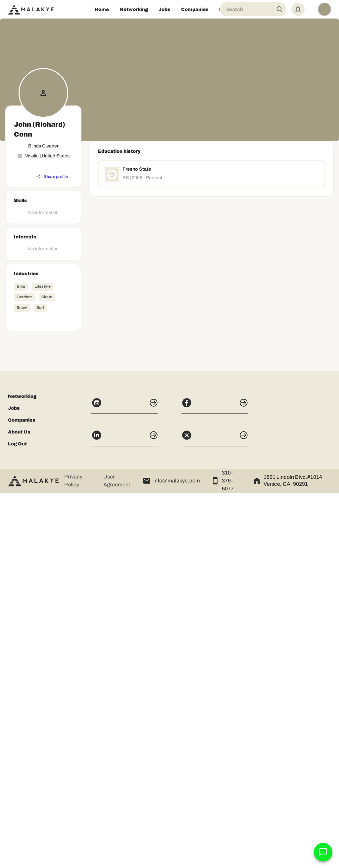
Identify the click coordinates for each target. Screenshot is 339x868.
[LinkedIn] (124, 813)
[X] (215, 813)
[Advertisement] (43, 610)
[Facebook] (215, 781)
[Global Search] (279, 9)
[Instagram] (124, 781)
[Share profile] (52, 177)
